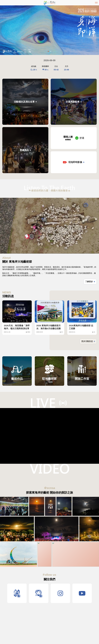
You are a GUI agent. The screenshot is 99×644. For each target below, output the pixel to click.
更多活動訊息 (88, 341)
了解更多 (90, 282)
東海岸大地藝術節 (49, 3)
